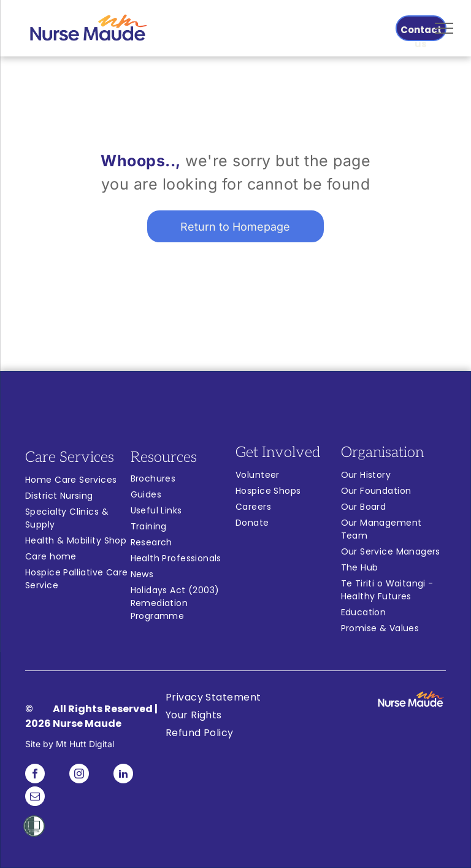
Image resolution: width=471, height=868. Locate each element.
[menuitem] (78, 482)
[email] (35, 798)
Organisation (382, 452)
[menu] (444, 28)
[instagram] (79, 775)
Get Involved (278, 452)
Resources (164, 457)
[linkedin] (123, 775)
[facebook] (35, 775)
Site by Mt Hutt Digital (70, 744)
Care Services (70, 457)
